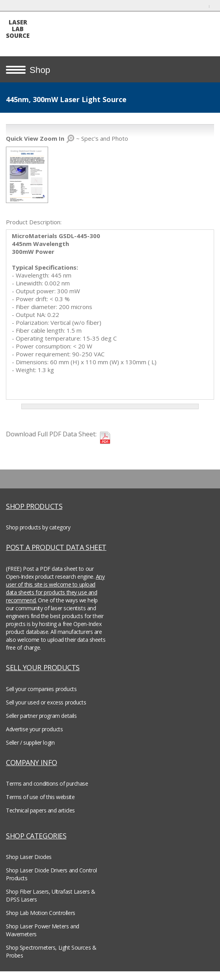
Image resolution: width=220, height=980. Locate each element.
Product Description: (34, 222)
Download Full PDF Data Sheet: (51, 434)
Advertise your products (34, 729)
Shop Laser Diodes (29, 857)
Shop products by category (38, 527)
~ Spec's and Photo (67, 138)
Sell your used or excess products (46, 702)
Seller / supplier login (30, 742)
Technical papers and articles (40, 810)
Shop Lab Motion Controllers (41, 913)
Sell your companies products (41, 689)
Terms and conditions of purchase (47, 783)
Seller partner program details (41, 716)
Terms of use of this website (40, 797)
